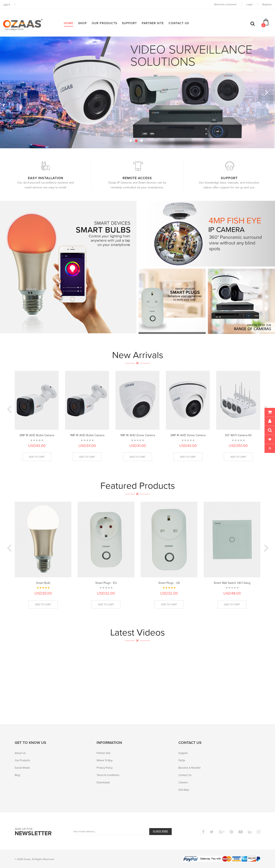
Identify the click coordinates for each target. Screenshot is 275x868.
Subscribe (160, 832)
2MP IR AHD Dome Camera (188, 435)
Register (267, 4)
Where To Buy (105, 760)
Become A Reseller (190, 768)
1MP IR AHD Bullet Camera (87, 435)
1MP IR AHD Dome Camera (138, 435)
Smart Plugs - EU (106, 583)
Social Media (22, 768)
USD (7, 5)
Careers (183, 782)
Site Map (184, 790)
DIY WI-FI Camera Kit (238, 435)
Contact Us (185, 775)
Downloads (103, 782)
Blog (17, 775)
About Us (20, 753)
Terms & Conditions (108, 775)
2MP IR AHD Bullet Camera (37, 435)
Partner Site (103, 753)
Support (183, 753)
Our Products (22, 760)
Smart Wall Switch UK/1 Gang (232, 583)
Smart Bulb (43, 583)
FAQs (182, 760)
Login (250, 4)
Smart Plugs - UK (169, 583)
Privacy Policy (105, 768)
